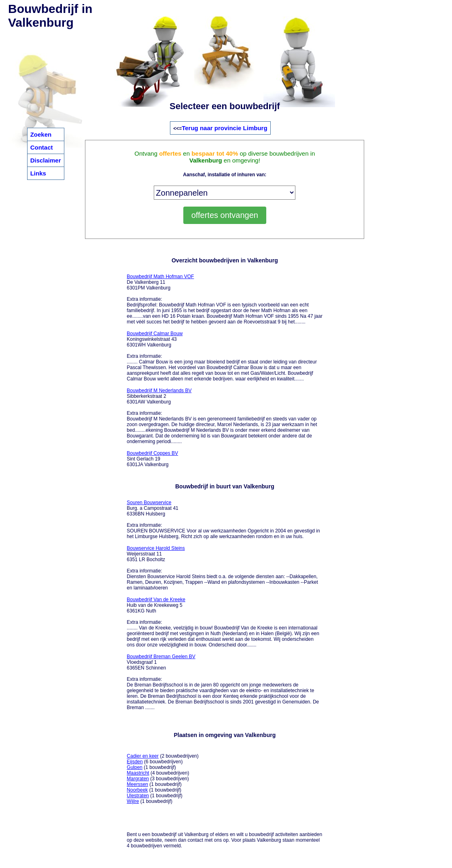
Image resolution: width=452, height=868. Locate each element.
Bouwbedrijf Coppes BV (152, 453)
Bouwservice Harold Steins (156, 548)
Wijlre (133, 801)
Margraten (138, 779)
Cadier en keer (143, 756)
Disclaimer (46, 160)
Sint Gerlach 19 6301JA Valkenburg (152, 459)
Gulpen (135, 767)
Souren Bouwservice (149, 503)
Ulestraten (138, 796)
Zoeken (41, 134)
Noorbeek (137, 790)
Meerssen (137, 784)
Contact (42, 147)
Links (38, 173)
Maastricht (138, 773)
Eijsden (135, 762)
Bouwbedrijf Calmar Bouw (155, 334)
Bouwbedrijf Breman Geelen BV (161, 657)
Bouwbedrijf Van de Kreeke (156, 600)
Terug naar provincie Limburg (224, 128)
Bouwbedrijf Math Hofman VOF (160, 277)
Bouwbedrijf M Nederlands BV (159, 391)
